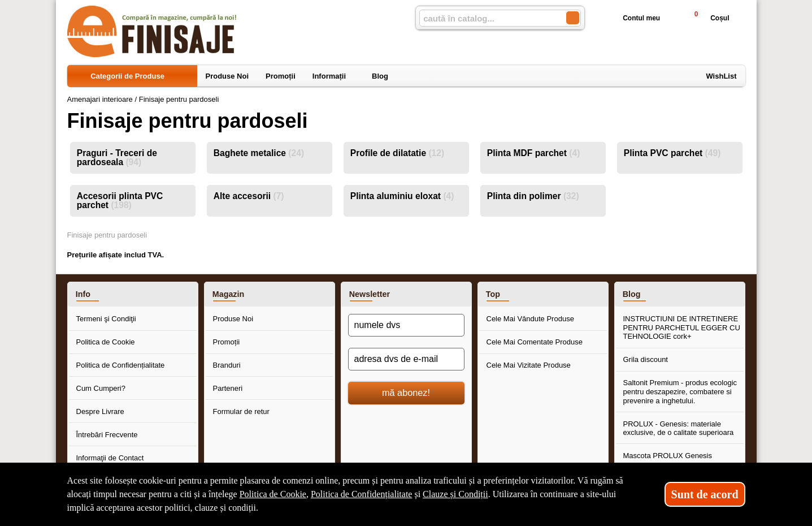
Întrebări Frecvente (107, 435)
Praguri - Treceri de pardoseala (117, 158)
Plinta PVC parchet (672, 153)
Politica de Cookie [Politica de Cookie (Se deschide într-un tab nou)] (273, 494)
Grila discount (646, 359)
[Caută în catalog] (573, 18)
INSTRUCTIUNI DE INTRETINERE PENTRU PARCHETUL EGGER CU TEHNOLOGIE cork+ (682, 327)
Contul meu (632, 18)
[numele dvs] (406, 325)
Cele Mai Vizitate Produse (529, 365)
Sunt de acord (705, 494)
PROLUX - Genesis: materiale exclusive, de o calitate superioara (679, 428)
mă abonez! (406, 393)
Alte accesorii (249, 196)
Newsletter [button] (370, 294)
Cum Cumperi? (101, 388)
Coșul (707, 18)
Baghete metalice (259, 153)
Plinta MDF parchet (534, 153)
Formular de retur (241, 411)
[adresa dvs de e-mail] (406, 359)
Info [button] (83, 294)
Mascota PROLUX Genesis (668, 456)
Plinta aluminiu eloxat (402, 196)
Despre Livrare (100, 411)
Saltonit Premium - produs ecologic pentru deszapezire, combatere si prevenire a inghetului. (680, 391)
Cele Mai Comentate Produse (535, 342)
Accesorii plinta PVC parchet (120, 201)
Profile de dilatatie (397, 153)
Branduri (227, 365)
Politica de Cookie (106, 342)
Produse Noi (233, 319)
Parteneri (228, 388)
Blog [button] (632, 294)
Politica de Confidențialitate (121, 365)
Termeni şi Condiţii (106, 319)
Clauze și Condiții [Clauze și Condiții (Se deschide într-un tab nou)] (455, 494)
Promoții (227, 342)
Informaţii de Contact (110, 458)
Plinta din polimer (533, 196)
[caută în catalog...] (488, 18)
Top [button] (493, 294)
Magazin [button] (228, 294)
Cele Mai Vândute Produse (530, 319)
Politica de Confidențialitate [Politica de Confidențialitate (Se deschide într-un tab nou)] (362, 494)
